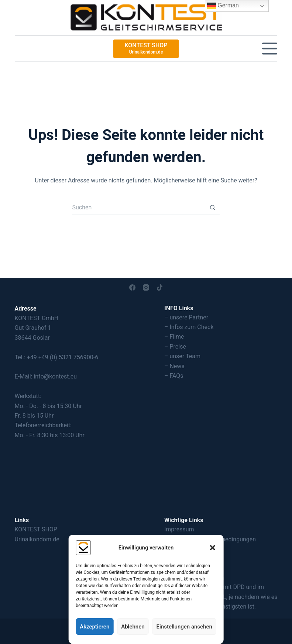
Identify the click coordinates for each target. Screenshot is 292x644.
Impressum (179, 529)
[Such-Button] (212, 208)
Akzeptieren (95, 627)
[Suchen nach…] (138, 208)
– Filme (174, 337)
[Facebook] (132, 287)
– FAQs (174, 376)
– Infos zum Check (189, 327)
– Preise (175, 347)
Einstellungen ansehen (184, 627)
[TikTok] (160, 287)
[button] (213, 548)
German (223, 6)
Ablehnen (133, 627)
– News (174, 366)
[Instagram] (146, 287)
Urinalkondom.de (37, 539)
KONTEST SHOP (36, 529)
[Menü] (270, 49)
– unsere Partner (186, 317)
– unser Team (182, 356)
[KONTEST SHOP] (146, 49)
